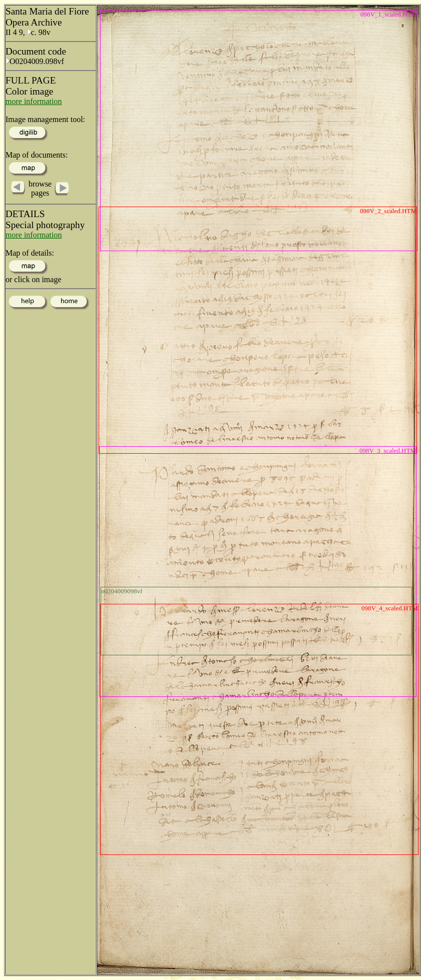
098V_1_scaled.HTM (389, 14)
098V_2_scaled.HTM (388, 211)
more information (34, 101)
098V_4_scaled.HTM (390, 608)
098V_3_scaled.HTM (388, 450)
